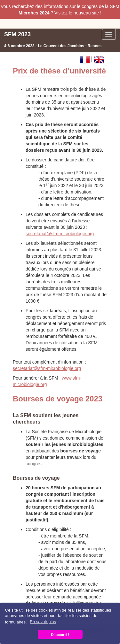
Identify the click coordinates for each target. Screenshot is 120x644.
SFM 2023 (17, 34)
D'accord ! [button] (60, 635)
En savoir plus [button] (43, 622)
